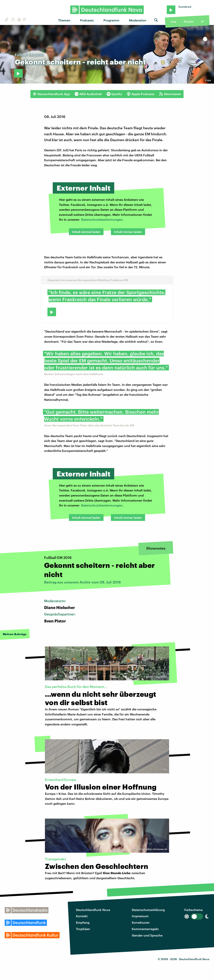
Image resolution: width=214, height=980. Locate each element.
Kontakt (82, 916)
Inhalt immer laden (128, 232)
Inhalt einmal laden (86, 232)
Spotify (114, 94)
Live (173, 22)
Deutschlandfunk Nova (93, 910)
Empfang (83, 922)
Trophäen (83, 929)
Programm (111, 20)
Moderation (138, 20)
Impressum (140, 916)
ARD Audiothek (88, 94)
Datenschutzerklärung (148, 910)
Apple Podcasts (141, 94)
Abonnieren (170, 94)
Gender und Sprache (147, 935)
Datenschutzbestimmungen (102, 219)
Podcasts (87, 20)
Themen (64, 20)
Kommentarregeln (145, 929)
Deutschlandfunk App (51, 94)
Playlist (189, 22)
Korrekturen (141, 922)
